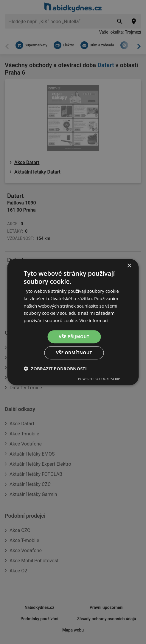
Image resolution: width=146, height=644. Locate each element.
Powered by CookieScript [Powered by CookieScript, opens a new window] (100, 379)
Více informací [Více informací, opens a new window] (94, 320)
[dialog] (73, 322)
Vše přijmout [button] (74, 337)
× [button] (129, 266)
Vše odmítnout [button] (74, 353)
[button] (55, 369)
